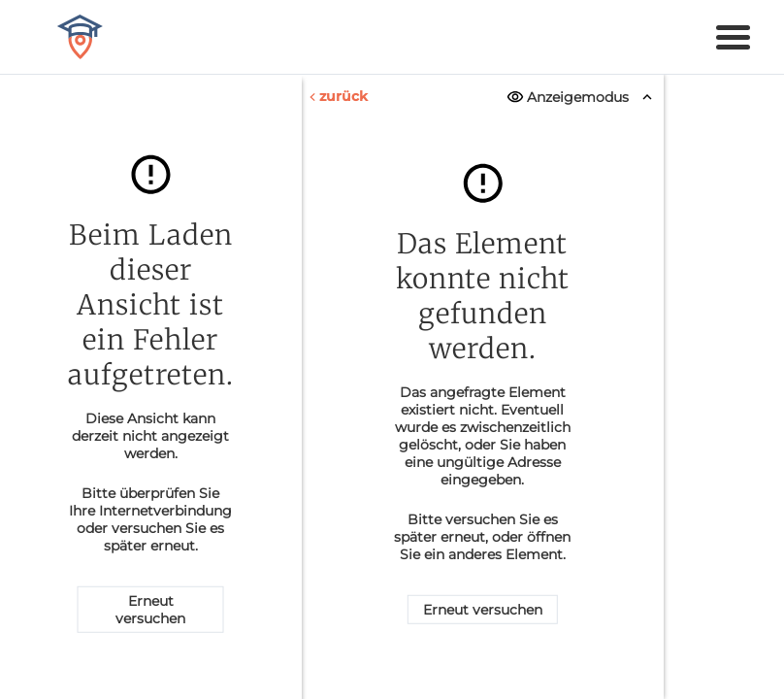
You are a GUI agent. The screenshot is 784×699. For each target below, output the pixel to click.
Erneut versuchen (150, 610)
